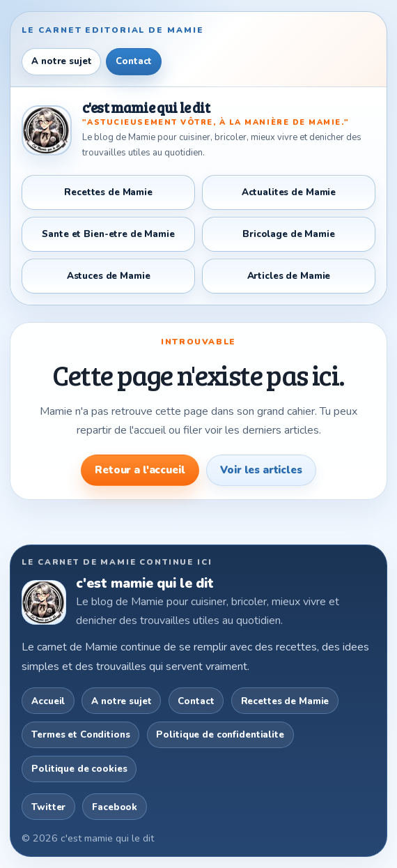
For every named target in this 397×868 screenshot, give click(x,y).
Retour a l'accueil (140, 470)
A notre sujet (61, 61)
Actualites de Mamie (289, 192)
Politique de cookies (79, 769)
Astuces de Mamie (109, 276)
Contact (134, 61)
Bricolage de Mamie (289, 234)
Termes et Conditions (80, 734)
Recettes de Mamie (108, 192)
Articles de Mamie (289, 276)
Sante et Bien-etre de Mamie (108, 234)
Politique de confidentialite (220, 734)
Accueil (48, 701)
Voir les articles (261, 470)
